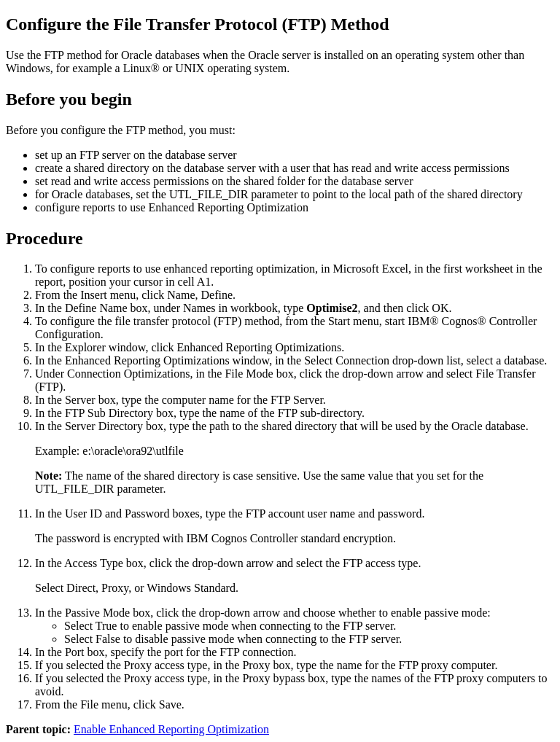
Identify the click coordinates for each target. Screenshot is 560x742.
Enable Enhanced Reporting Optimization (171, 729)
